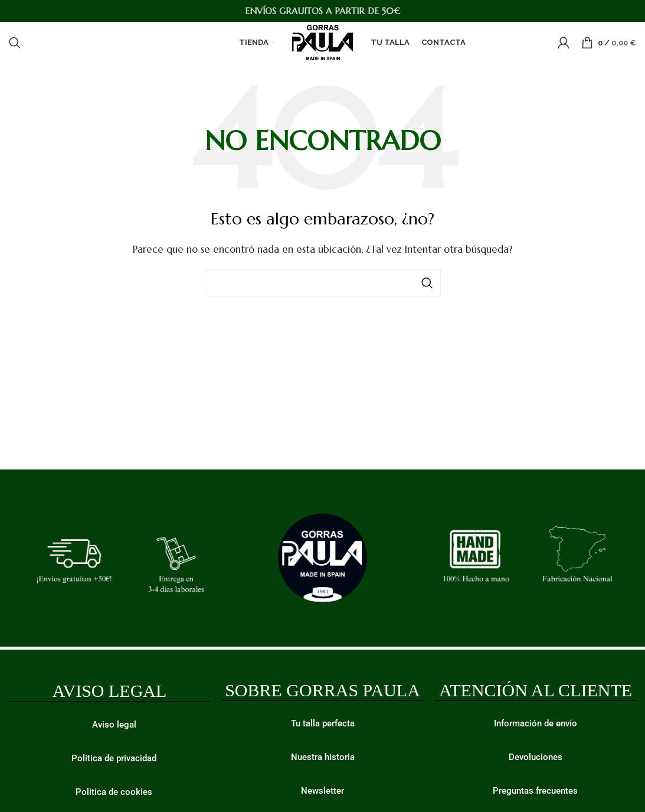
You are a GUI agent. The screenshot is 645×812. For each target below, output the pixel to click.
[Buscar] (15, 43)
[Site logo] (323, 42)
